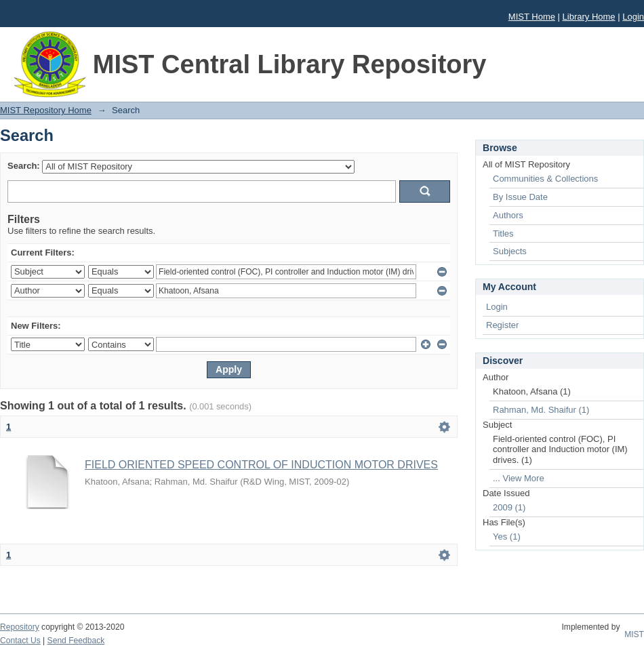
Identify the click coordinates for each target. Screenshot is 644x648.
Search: (24, 166)
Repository (20, 627)
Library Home (589, 17)
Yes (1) (507, 536)
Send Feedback (76, 641)
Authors (508, 215)
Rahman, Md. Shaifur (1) (541, 410)
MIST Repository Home (46, 110)
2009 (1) (509, 507)
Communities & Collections (545, 179)
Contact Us (20, 641)
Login (633, 17)
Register (502, 325)
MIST (634, 634)
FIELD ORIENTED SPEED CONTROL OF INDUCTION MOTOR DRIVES (261, 465)
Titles (503, 234)
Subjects (510, 251)
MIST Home (532, 17)
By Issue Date (520, 197)
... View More (519, 478)
